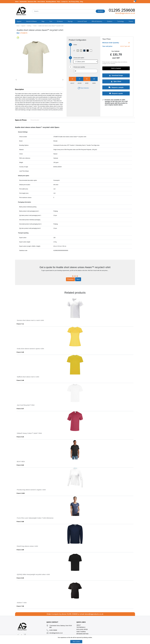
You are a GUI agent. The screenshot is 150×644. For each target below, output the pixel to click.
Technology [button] (121, 21)
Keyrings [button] (70, 21)
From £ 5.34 (20, 437)
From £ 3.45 (20, 352)
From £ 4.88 (20, 522)
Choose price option (79, 58)
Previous (70, 279)
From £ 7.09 (20, 606)
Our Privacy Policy (74, 2)
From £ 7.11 (20, 324)
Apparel (23, 26)
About (17, 2)
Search (100, 11)
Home (18, 26)
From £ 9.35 (20, 578)
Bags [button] (43, 21)
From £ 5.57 (20, 409)
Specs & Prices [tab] (21, 120)
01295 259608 (122, 10)
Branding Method (51, 2)
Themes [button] (131, 21)
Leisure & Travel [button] (82, 21)
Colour (75, 45)
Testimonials (23, 2)
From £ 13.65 (21, 493)
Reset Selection (83, 88)
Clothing (29, 26)
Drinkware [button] (60, 21)
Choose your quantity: (79, 67)
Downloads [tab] (35, 120)
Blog (82, 2)
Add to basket (116, 68)
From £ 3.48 (20, 380)
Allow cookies (76, 642)
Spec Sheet (116, 81)
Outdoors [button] (110, 21)
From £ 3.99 (20, 550)
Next (78, 279)
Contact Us (65, 2)
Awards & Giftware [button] (31, 21)
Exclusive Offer (32, 2)
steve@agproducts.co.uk (125, 13)
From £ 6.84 (20, 465)
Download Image (116, 75)
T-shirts (35, 26)
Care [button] (51, 21)
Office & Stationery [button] (97, 21)
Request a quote (116, 93)
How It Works (41, 2)
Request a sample (116, 87)
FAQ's (59, 2)
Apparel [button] (19, 21)
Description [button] (19, 89)
